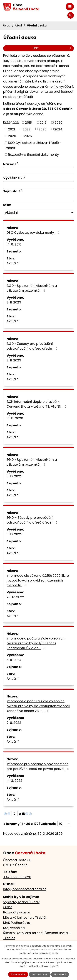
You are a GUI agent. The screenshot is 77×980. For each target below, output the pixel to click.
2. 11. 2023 (14, 302)
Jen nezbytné (40, 974)
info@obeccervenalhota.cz (25, 889)
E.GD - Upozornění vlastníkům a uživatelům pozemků (32, 288)
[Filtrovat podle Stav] (38, 213)
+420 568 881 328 (17, 877)
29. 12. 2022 (15, 597)
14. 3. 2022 (14, 781)
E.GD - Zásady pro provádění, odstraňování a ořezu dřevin (33, 346)
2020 (58, 122)
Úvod (7, 25)
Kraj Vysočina (14, 928)
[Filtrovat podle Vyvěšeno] (38, 185)
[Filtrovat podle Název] (38, 171)
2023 (43, 129)
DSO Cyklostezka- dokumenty (34, 233)
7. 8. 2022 (14, 723)
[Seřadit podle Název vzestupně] (18, 162)
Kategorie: (11, 122)
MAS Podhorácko (17, 923)
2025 (12, 136)
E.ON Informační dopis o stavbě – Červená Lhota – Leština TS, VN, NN (37, 404)
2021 (11, 129)
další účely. (52, 953)
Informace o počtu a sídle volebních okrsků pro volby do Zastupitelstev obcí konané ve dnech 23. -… (38, 706)
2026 (28, 136)
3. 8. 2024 (14, 660)
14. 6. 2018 (14, 244)
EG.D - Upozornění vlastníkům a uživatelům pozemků (32, 462)
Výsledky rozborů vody (21, 902)
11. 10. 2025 (14, 476)
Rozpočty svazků (17, 912)
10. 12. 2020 (15, 418)
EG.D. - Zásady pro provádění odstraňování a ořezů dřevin (33, 520)
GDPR (8, 907)
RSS (53, 48)
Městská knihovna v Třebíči (25, 917)
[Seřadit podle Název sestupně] (18, 164)
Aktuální (13, 263)
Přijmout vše (18, 974)
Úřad (19, 25)
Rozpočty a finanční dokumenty (33, 155)
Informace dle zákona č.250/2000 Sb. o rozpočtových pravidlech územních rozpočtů (38, 580)
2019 (43, 122)
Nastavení (60, 974)
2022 (27, 129)
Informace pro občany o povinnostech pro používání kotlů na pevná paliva (38, 766)
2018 (28, 122)
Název (9, 164)
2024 (58, 129)
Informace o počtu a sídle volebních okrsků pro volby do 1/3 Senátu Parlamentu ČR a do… (36, 643)
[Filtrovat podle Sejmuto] (38, 198)
